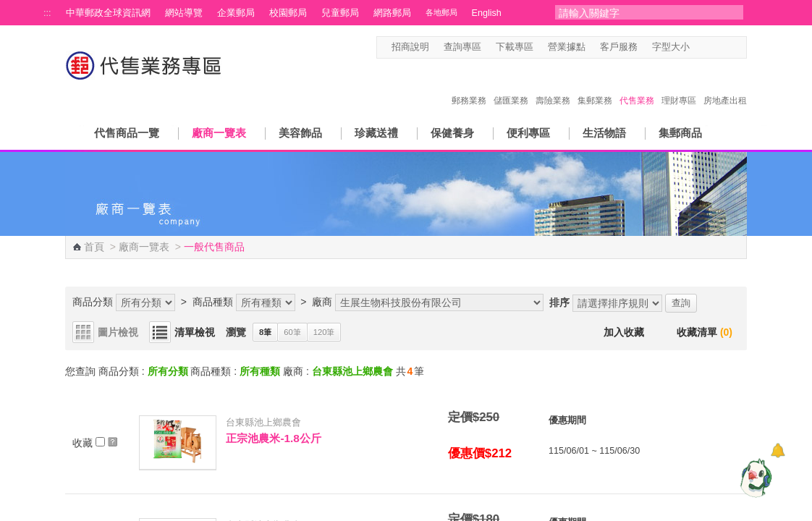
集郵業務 (595, 85)
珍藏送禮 (376, 133)
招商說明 (410, 47)
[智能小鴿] (754, 478)
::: (47, 13)
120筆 (324, 332)
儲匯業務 (511, 85)
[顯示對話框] (778, 450)
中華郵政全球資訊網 (108, 13)
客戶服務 (619, 47)
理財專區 (679, 85)
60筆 (292, 332)
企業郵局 (236, 13)
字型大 (726, 47)
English (487, 13)
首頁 (94, 247)
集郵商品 (680, 133)
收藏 (95, 443)
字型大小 (671, 47)
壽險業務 (553, 85)
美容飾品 (300, 133)
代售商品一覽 (127, 133)
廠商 (322, 302)
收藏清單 (705, 332)
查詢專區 (462, 47)
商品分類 (93, 302)
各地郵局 (441, 12)
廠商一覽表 (219, 133)
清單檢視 (195, 332)
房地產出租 (725, 85)
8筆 (265, 332)
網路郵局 (392, 13)
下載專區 (515, 47)
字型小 (699, 47)
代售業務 (637, 85)
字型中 (712, 47)
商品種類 (213, 302)
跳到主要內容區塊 (8, 8)
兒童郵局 (340, 13)
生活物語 (604, 133)
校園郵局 (288, 13)
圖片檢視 (118, 332)
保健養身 (452, 133)
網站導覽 (184, 13)
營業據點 (567, 47)
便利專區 (528, 133)
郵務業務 (469, 85)
